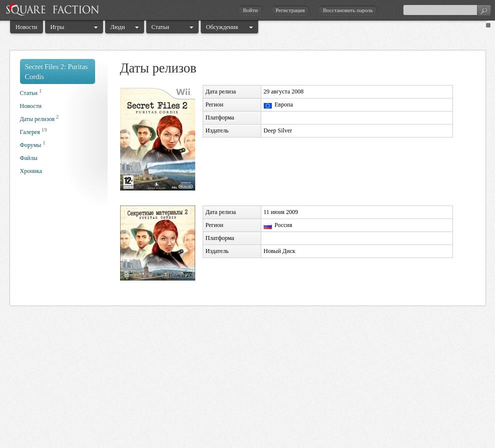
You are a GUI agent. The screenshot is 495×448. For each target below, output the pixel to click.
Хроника (31, 171)
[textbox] (447, 10)
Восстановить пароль (348, 10)
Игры (58, 27)
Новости (27, 27)
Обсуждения (222, 27)
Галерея (30, 132)
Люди (118, 27)
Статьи (160, 27)
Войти (250, 10)
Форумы (31, 145)
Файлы (29, 158)
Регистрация (290, 10)
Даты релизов (38, 119)
